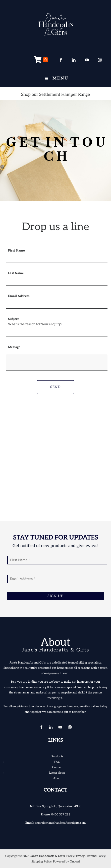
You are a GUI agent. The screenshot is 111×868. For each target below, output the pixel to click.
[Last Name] (57, 282)
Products (57, 756)
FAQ (57, 762)
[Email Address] (57, 305)
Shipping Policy (41, 861)
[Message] (57, 363)
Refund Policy (96, 856)
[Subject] (57, 333)
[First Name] (57, 259)
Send (55, 387)
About (57, 778)
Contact (57, 767)
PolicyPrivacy (75, 856)
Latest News (57, 773)
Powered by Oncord (66, 861)
